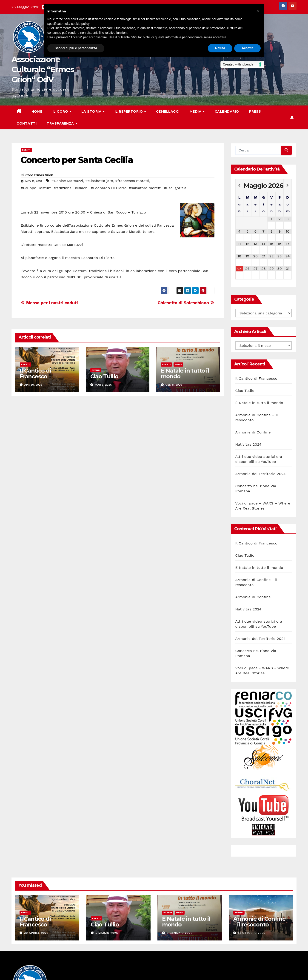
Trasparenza (61, 123)
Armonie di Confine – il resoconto (259, 922)
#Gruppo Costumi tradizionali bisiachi (55, 188)
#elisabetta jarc (99, 181)
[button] (258, 11)
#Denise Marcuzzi (67, 181)
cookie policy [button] (80, 24)
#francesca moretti (132, 181)
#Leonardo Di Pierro (109, 188)
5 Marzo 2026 (107, 933)
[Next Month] (288, 185)
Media (196, 111)
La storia (92, 111)
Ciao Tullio (104, 376)
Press (255, 111)
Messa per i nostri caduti (49, 303)
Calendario (227, 111)
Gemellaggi (168, 111)
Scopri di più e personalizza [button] (76, 48)
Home (37, 111)
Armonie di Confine (253, 432)
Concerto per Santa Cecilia (77, 160)
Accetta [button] (247, 48)
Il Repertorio (129, 111)
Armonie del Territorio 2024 (261, 474)
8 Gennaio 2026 (180, 933)
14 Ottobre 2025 (252, 933)
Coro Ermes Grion (39, 175)
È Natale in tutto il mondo (185, 373)
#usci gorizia (175, 188)
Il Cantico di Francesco (35, 373)
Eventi (26, 150)
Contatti (27, 123)
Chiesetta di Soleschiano (186, 303)
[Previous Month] (240, 185)
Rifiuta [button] (220, 48)
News (178, 364)
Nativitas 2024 (248, 444)
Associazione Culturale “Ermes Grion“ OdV (43, 69)
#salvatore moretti (145, 188)
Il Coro (61, 111)
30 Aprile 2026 (36, 933)
